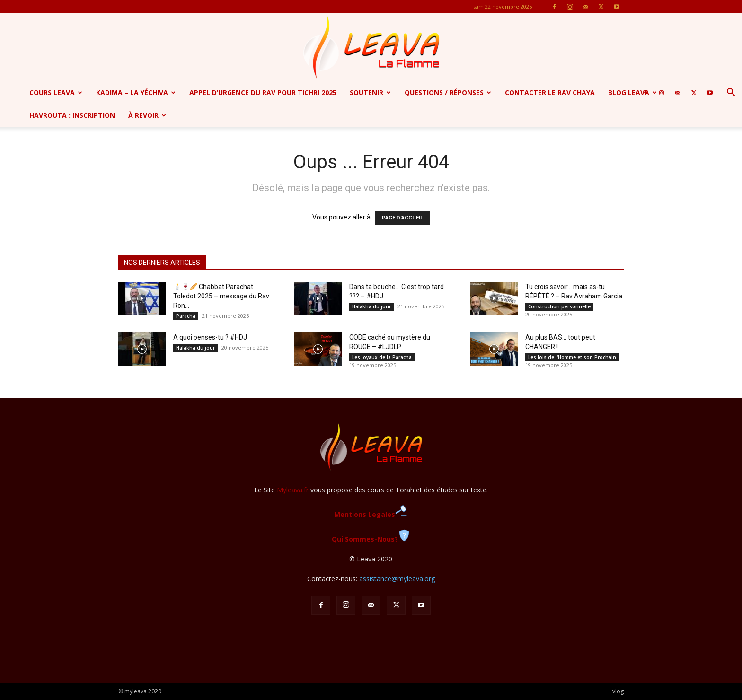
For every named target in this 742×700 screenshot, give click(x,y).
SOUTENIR (370, 92)
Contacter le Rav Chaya (550, 92)
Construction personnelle (559, 306)
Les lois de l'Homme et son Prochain (572, 357)
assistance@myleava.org (397, 579)
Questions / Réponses (448, 92)
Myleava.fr (293, 490)
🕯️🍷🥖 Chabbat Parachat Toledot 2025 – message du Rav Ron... (221, 296)
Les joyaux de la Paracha (382, 357)
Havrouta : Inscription (72, 115)
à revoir (147, 115)
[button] (731, 93)
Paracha (186, 316)
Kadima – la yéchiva (136, 92)
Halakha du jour (371, 306)
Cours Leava (56, 92)
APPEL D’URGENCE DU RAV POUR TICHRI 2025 (263, 92)
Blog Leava (632, 92)
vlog (618, 691)
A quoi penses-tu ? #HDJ (210, 337)
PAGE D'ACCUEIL (402, 218)
